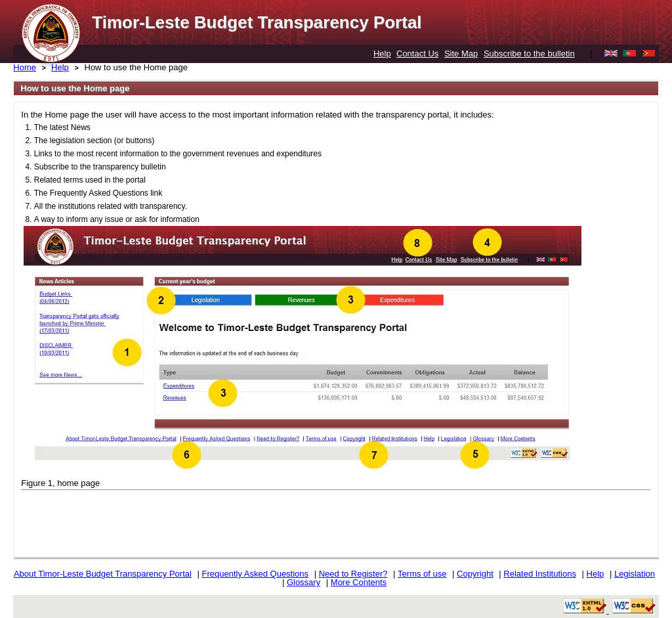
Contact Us (417, 54)
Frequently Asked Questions (255, 574)
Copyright (475, 574)
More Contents (359, 582)
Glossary (304, 582)
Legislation (635, 574)
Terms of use (422, 574)
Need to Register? (353, 574)
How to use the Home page (136, 67)
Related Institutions (540, 574)
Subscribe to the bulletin (529, 54)
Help (382, 54)
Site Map (461, 54)
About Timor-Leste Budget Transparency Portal (103, 574)
